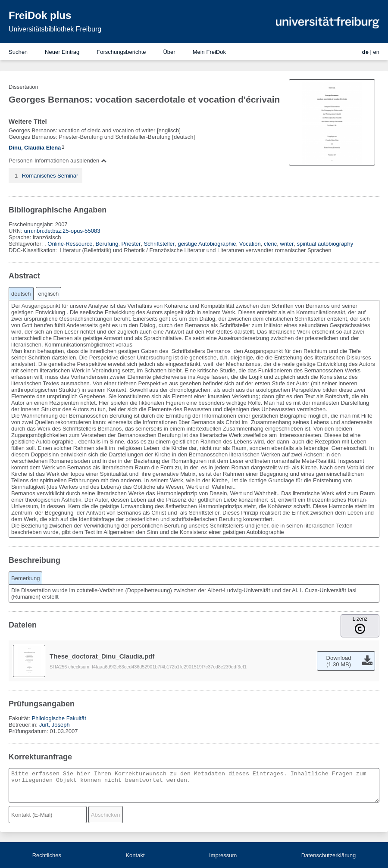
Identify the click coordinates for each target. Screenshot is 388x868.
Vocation (250, 244)
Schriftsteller (160, 244)
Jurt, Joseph (55, 725)
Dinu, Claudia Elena (35, 148)
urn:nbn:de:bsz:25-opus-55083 (62, 231)
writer (287, 244)
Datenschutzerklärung (329, 855)
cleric (270, 244)
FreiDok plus (40, 15)
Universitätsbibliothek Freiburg (55, 29)
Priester (131, 244)
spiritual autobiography (325, 244)
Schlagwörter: (27, 244)
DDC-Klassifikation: (34, 250)
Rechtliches (47, 855)
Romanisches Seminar (50, 176)
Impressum (223, 855)
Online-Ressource (70, 244)
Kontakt (135, 855)
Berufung (107, 244)
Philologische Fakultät (59, 718)
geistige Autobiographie (207, 244)
